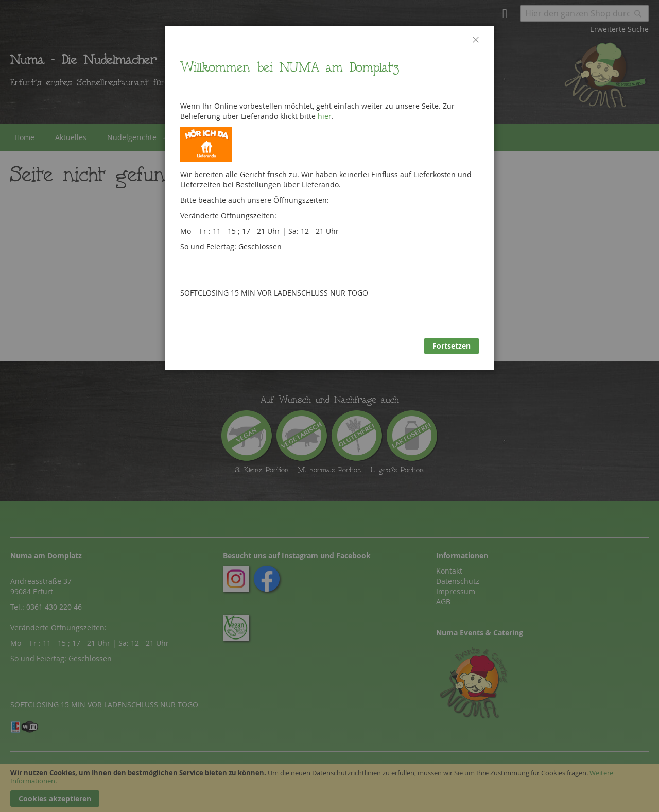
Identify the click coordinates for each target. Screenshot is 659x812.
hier (325, 116)
